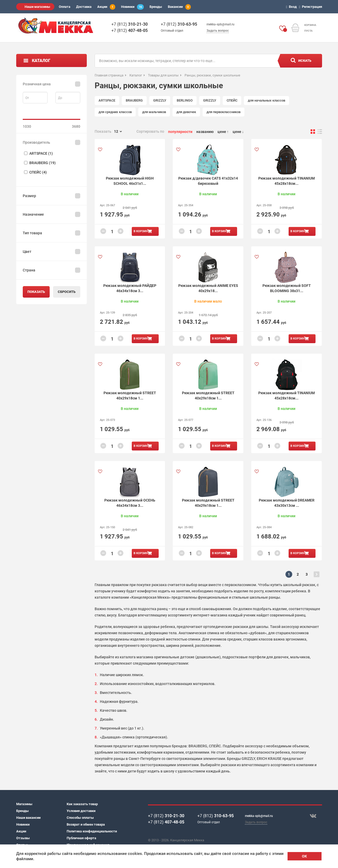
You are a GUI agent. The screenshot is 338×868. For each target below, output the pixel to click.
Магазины (24, 804)
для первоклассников (224, 112)
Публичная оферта (81, 838)
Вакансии (179, 7)
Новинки (132, 7)
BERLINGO (185, 100)
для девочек (186, 112)
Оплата (65, 7)
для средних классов (115, 112)
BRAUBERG (134, 100)
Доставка (84, 7)
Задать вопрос (218, 31)
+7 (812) (130, 24)
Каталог (41, 61)
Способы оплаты (80, 818)
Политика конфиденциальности (92, 831)
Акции (106, 7)
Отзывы (23, 838)
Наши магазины (37, 7)
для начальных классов (267, 100)
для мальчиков (154, 112)
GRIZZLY (160, 100)
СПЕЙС (232, 100)
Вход (292, 7)
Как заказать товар (82, 804)
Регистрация (311, 7)
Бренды (156, 7)
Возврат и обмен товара (86, 824)
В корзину (142, 231)
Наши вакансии (28, 818)
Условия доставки (81, 811)
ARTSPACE (107, 100)
